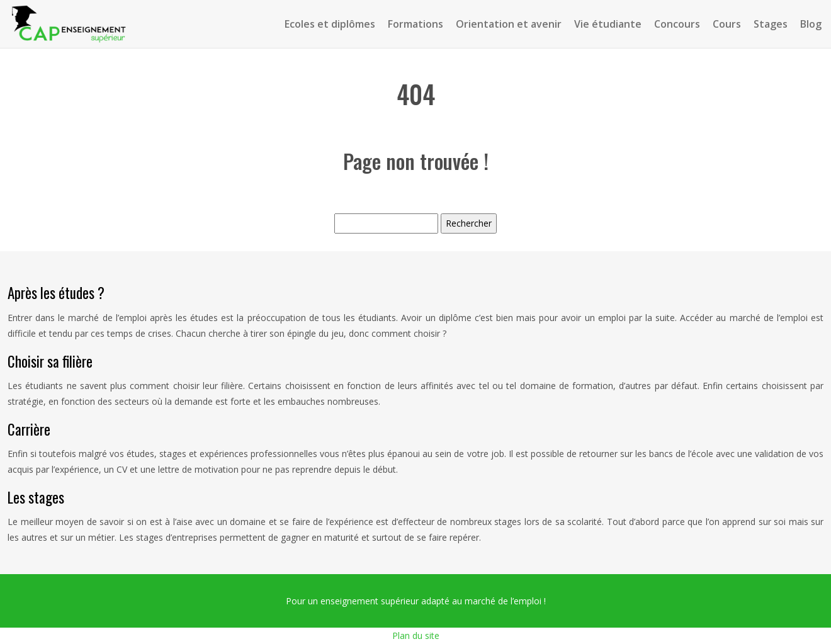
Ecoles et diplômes (330, 24)
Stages (771, 24)
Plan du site (416, 636)
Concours (677, 24)
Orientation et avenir (509, 24)
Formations (415, 24)
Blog (811, 24)
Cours (727, 24)
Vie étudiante (608, 24)
